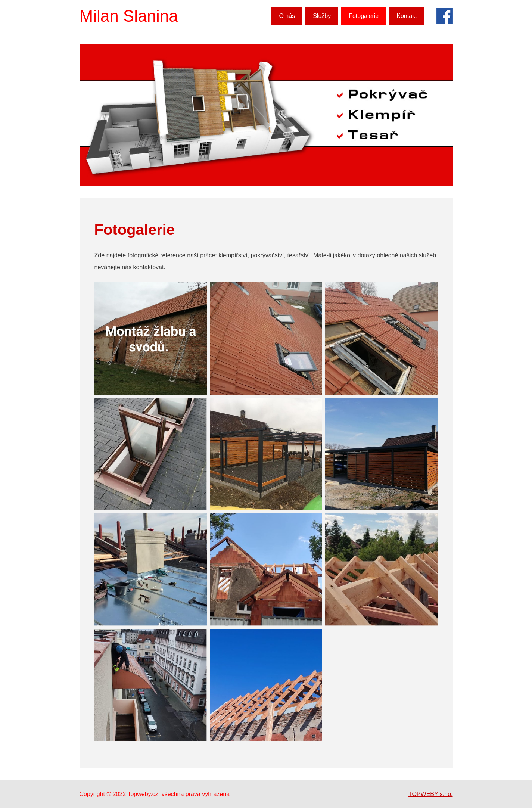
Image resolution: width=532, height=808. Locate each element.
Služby (322, 16)
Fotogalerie (364, 16)
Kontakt (407, 16)
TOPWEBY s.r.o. (431, 794)
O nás (287, 16)
